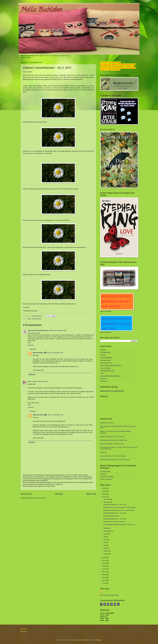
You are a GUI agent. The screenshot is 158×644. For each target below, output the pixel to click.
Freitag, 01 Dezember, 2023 (55, 353)
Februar (106, 551)
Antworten (31, 345)
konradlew (85, 640)
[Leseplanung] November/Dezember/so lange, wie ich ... (120, 525)
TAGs (102, 373)
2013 (104, 583)
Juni (105, 540)
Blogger (99, 640)
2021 (104, 560)
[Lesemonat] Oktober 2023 (111, 516)
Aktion (29, 319)
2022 (104, 557)
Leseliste (103, 355)
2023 (104, 497)
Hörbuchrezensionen (106, 363)
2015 (104, 577)
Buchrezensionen (105, 360)
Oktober (106, 528)
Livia (29, 381)
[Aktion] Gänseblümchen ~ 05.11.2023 (115, 519)
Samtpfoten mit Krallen (107, 477)
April (105, 545)
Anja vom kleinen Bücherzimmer (38, 330)
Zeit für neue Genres (106, 479)
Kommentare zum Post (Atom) (37, 498)
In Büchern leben (105, 471)
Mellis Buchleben (41, 10)
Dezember (107, 499)
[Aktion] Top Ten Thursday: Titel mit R (114, 522)
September (107, 531)
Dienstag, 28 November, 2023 (58, 330)
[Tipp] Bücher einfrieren (107, 423)
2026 (104, 488)
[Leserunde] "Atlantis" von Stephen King (112, 444)
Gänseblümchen (37, 319)
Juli (105, 537)
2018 (104, 569)
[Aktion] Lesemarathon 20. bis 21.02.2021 (112, 437)
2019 (104, 566)
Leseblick (103, 474)
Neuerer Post (26, 494)
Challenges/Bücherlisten (107, 371)
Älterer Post (91, 494)
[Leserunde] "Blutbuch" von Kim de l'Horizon (113, 456)
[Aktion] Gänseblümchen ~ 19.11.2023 (115, 513)
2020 (104, 563)
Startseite (59, 494)
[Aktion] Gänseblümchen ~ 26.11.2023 (115, 504)
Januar (106, 554)
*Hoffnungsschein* (83, 75)
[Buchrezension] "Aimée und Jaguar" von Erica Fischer (120, 507)
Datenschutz (104, 381)
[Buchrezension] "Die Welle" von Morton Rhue (114, 440)
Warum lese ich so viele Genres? (112, 391)
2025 (104, 491)
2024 (104, 494)
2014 (104, 580)
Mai (105, 542)
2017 (104, 572)
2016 (104, 575)
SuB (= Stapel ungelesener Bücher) (111, 365)
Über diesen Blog (105, 352)
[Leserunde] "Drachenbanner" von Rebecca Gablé (115, 460)
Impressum (103, 379)
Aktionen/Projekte (105, 368)
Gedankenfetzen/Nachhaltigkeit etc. (111, 376)
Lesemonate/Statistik (106, 358)
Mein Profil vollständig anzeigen (110, 595)
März (105, 548)
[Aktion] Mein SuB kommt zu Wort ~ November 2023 (119, 510)
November (107, 502)
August (106, 534)
